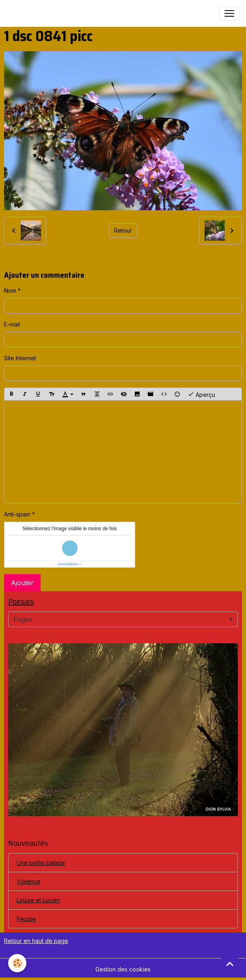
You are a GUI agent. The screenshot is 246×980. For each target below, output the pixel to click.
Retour (123, 230)
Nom (10, 291)
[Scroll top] (230, 964)
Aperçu (201, 394)
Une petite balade (41, 863)
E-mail (12, 324)
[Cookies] (17, 963)
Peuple (26, 919)
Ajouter (22, 583)
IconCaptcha (68, 564)
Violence (29, 881)
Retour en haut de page (36, 941)
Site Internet (20, 358)
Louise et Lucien (38, 900)
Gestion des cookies (123, 969)
